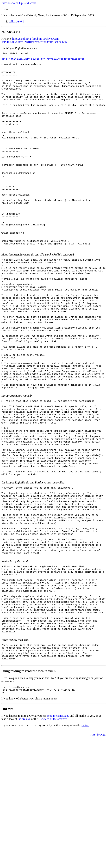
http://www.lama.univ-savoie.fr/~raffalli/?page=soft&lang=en (43, 60)
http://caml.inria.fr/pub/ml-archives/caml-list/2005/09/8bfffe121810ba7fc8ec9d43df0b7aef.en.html (34, 40)
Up (21, 3)
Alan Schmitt (98, 850)
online (85, 841)
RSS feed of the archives (53, 835)
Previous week (10, 3)
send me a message (58, 831)
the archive (24, 835)
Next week (30, 3)
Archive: (7, 39)
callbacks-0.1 (16, 21)
